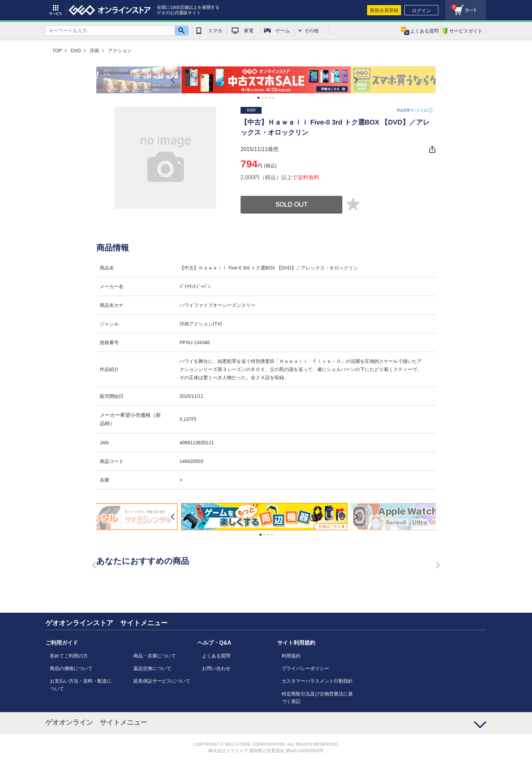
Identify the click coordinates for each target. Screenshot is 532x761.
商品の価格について (71, 668)
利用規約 (291, 656)
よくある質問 (216, 656)
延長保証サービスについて (162, 681)
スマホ (215, 31)
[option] (266, 80)
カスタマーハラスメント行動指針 (317, 681)
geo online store (110, 10)
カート (451, 5)
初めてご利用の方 (69, 656)
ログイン (421, 11)
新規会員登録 (384, 10)
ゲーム (283, 31)
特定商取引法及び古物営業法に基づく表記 (317, 698)
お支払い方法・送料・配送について (81, 685)
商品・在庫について (155, 656)
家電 (249, 31)
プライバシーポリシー (305, 668)
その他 (311, 31)
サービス (56, 10)
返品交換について (152, 668)
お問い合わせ (216, 668)
